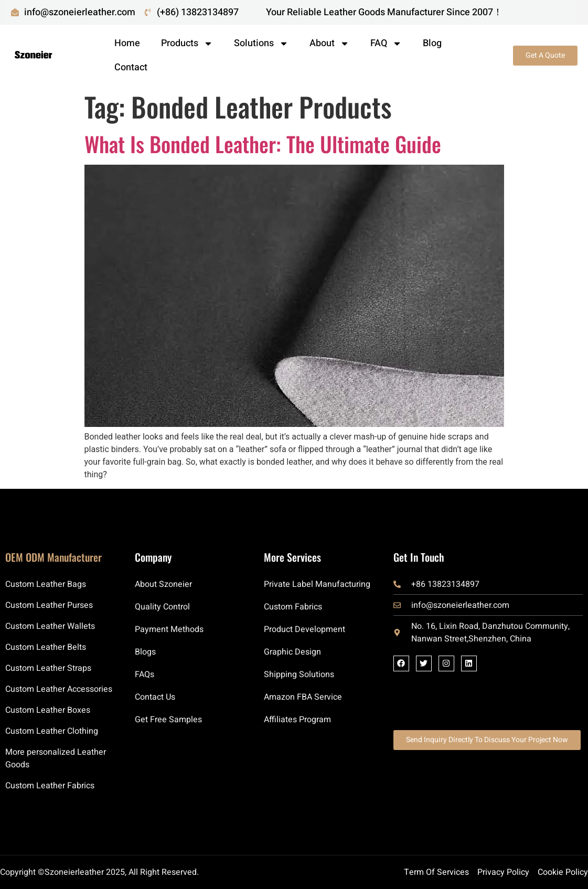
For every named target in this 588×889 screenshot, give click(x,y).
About (329, 44)
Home (127, 43)
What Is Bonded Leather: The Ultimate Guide (263, 144)
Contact (131, 67)
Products (187, 44)
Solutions (261, 44)
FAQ (386, 44)
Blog (432, 43)
